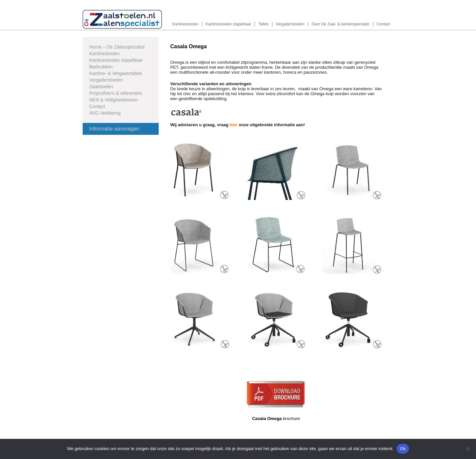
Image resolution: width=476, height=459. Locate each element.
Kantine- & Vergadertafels (116, 73)
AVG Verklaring (105, 113)
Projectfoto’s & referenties (116, 93)
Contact (383, 24)
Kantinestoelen (185, 24)
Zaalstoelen (101, 87)
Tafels (263, 24)
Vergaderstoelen (290, 24)
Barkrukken (101, 67)
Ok (403, 449)
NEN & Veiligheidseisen (114, 100)
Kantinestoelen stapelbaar (229, 24)
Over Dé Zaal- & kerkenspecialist (340, 24)
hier (234, 125)
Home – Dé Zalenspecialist (117, 47)
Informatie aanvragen (114, 129)
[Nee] (468, 449)
